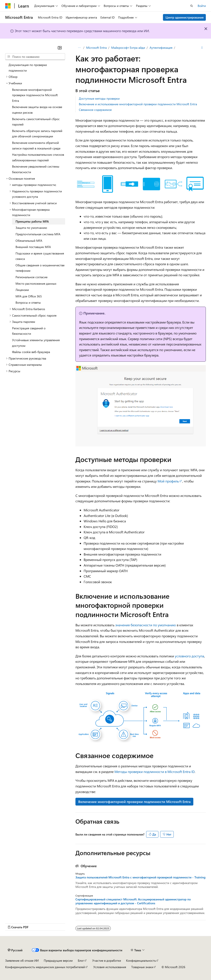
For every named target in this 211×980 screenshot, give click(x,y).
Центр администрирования (184, 17)
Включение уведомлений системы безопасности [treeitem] (36, 169)
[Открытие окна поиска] (192, 6)
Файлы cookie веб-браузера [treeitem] (31, 352)
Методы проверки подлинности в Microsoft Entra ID (155, 772)
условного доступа (189, 656)
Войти (202, 6)
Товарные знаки (142, 967)
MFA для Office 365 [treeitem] (29, 296)
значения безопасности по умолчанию (146, 625)
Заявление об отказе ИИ (22, 960)
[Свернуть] (60, 48)
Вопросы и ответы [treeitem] (28, 302)
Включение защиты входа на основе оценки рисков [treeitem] (37, 110)
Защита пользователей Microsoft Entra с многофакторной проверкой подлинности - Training (140, 877)
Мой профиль (168, 481)
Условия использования (110, 967)
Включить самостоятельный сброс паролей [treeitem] (36, 122)
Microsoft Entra (96, 48)
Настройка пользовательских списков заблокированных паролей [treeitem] (38, 157)
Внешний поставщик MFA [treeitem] (33, 247)
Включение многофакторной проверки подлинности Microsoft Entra (134, 802)
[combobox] (35, 57)
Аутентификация (161, 48)
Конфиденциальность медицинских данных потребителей (45, 967)
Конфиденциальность (141, 960)
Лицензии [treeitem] (22, 290)
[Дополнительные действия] (202, 48)
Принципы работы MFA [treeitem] (32, 221)
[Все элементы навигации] (79, 48)
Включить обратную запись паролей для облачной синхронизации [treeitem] (37, 134)
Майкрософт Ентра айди (128, 48)
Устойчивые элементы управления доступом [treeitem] (36, 343)
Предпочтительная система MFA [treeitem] (38, 234)
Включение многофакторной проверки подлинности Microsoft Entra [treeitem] (35, 95)
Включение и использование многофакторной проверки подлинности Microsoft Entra (138, 104)
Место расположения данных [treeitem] (36, 283)
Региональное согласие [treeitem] (31, 277)
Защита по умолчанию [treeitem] (31, 228)
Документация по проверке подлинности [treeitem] (28, 68)
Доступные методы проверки (99, 98)
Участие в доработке (107, 960)
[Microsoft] (8, 6)
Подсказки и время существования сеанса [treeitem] (40, 256)
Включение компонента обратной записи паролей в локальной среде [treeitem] (36, 145)
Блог (81, 960)
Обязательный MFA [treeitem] (29, 241)
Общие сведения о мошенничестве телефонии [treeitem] (40, 268)
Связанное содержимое (95, 110)
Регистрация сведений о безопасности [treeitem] (29, 331)
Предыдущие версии (58, 960)
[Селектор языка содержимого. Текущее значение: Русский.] (15, 950)
